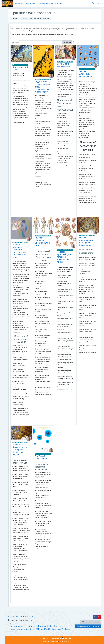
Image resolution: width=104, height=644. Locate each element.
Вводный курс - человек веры (65, 65)
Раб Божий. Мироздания (41, 457)
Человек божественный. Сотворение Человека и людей (20, 450)
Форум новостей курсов (20, 68)
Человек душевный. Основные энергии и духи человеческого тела (20, 251)
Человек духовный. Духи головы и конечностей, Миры (65, 257)
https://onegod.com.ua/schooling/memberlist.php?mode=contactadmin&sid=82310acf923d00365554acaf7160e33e (40, 628)
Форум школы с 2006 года (49, 3)
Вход (100, 3)
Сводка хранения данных (91, 622)
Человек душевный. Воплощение (86, 74)
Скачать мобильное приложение (88, 626)
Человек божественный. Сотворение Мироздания (87, 241)
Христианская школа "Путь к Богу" (27, 3)
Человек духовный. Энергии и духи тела (42, 242)
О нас (61, 3)
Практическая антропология (40, 18)
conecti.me (65, 641)
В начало (16, 18)
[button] (74, 42)
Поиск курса (14, 42)
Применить (67, 42)
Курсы (25, 18)
